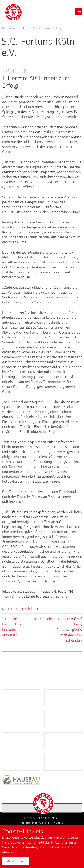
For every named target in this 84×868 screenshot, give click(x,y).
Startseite (9, 29)
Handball (39, 609)
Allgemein (24, 609)
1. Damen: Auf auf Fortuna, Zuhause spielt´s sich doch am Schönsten (69, 630)
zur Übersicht (42, 619)
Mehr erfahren (13, 852)
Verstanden (15, 861)
